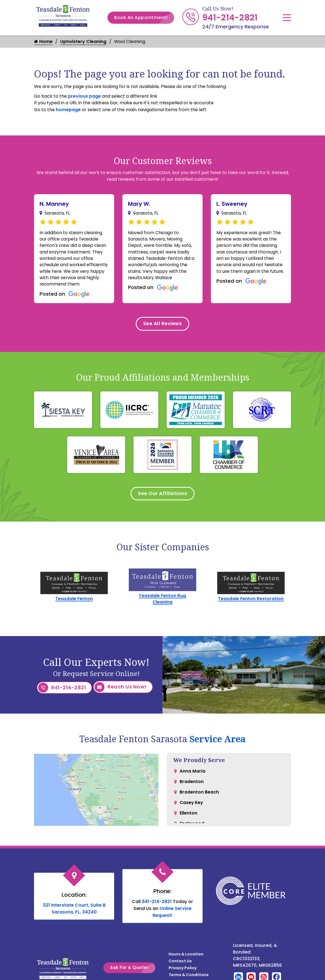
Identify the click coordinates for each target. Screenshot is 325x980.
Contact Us (180, 965)
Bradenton (192, 786)
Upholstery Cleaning (83, 42)
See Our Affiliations (163, 497)
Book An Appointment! (144, 18)
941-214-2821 (230, 18)
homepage (68, 110)
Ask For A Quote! (133, 971)
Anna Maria (192, 775)
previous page (84, 96)
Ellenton (188, 819)
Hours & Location (186, 958)
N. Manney (54, 204)
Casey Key (192, 808)
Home (43, 42)
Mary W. (139, 204)
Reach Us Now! (121, 691)
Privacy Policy (183, 971)
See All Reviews (162, 326)
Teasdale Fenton (74, 603)
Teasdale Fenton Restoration (251, 603)
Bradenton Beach (199, 797)
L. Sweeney (232, 204)
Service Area (217, 742)
